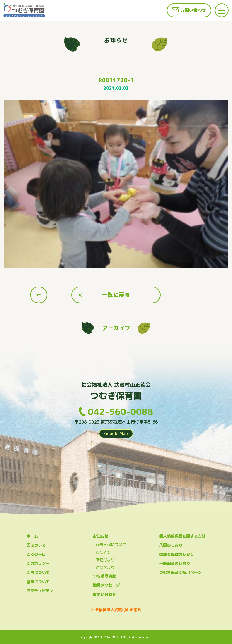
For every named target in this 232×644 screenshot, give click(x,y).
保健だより (105, 560)
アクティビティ (40, 591)
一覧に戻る (116, 295)
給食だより (105, 568)
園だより (103, 552)
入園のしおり (171, 545)
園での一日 (36, 554)
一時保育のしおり (175, 563)
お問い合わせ (193, 10)
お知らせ (101, 536)
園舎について (38, 572)
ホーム (32, 536)
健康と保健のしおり (177, 554)
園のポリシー (38, 563)
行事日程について (111, 545)
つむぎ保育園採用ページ (180, 572)
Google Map (116, 433)
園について (36, 545)
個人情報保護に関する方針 (182, 536)
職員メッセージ (106, 585)
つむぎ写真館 (104, 576)
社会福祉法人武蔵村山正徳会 (116, 610)
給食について (38, 582)
